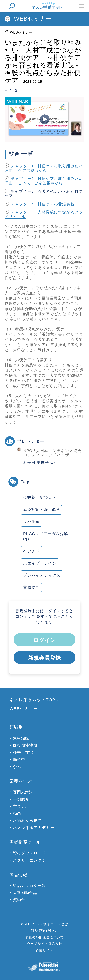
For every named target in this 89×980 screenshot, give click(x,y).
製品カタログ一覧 (29, 886)
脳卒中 (19, 760)
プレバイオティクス (42, 575)
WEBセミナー (21, 32)
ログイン (44, 640)
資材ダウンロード (30, 853)
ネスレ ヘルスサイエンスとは (44, 924)
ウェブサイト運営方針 (44, 944)
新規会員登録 (44, 658)
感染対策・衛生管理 (41, 510)
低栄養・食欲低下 (39, 497)
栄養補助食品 (25, 893)
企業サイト (44, 950)
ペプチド (31, 551)
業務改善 (31, 587)
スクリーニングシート (34, 860)
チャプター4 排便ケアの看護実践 (43, 204)
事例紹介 (21, 799)
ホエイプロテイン (40, 563)
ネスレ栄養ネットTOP (32, 700)
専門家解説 (23, 792)
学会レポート (25, 806)
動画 (17, 813)
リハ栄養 (31, 522)
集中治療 (21, 738)
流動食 (19, 900)
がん (17, 767)
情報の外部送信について (44, 937)
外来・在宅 (23, 753)
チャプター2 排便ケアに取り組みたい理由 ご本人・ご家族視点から (44, 181)
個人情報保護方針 (44, 931)
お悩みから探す (27, 820)
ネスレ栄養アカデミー (34, 828)
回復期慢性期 (25, 745)
